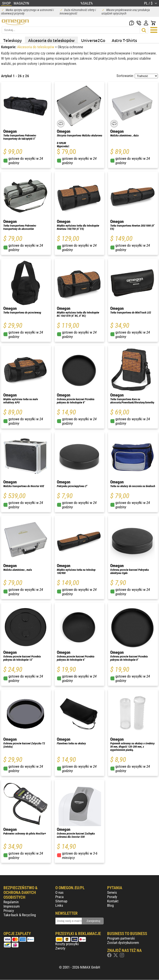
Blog (110, 905)
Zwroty (60, 948)
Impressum (12, 906)
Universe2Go (93, 40)
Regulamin (11, 902)
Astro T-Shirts (124, 40)
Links (59, 905)
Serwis (112, 892)
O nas (59, 892)
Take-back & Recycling (20, 915)
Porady (112, 897)
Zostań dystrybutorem (123, 943)
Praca (59, 897)
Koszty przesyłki (67, 944)
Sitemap (61, 901)
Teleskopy (12, 40)
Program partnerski (121, 938)
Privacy (9, 911)
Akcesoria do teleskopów (51, 40)
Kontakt (113, 901)
